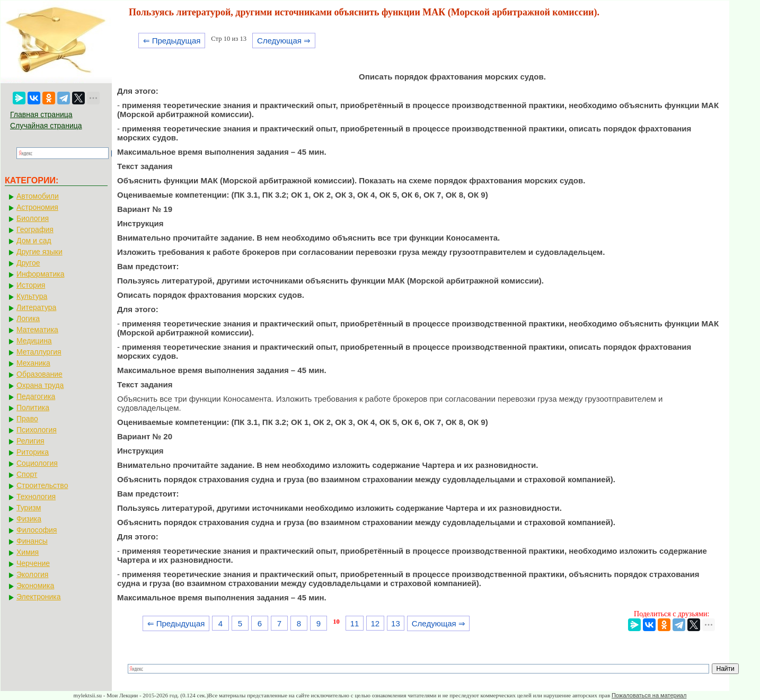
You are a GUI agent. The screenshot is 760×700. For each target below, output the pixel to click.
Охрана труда (40, 385)
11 (355, 623)
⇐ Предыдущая (172, 41)
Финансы (32, 541)
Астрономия (37, 207)
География (35, 229)
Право (27, 419)
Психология (37, 430)
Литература (36, 307)
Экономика (35, 586)
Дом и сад (34, 241)
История (31, 285)
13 (396, 623)
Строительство (42, 485)
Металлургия (39, 352)
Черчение (33, 563)
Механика (33, 363)
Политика (33, 407)
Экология (32, 574)
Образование (39, 374)
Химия (28, 552)
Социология (37, 463)
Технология (36, 497)
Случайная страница (46, 126)
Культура (32, 296)
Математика (37, 330)
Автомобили (38, 196)
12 (375, 623)
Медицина (34, 341)
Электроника (39, 597)
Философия (37, 530)
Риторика (33, 452)
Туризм (29, 508)
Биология (33, 218)
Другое (28, 263)
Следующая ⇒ (284, 41)
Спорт (27, 474)
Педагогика (36, 396)
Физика (29, 519)
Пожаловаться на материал (649, 695)
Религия (30, 441)
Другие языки (39, 252)
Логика (28, 318)
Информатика (40, 274)
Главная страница (41, 114)
